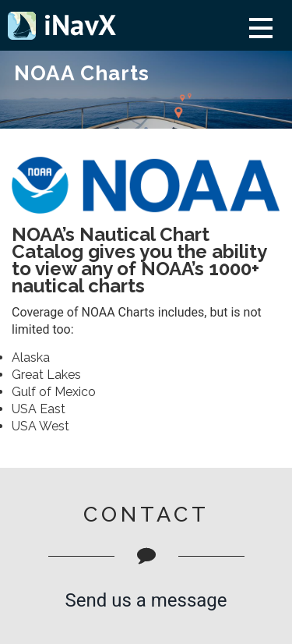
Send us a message (146, 600)
